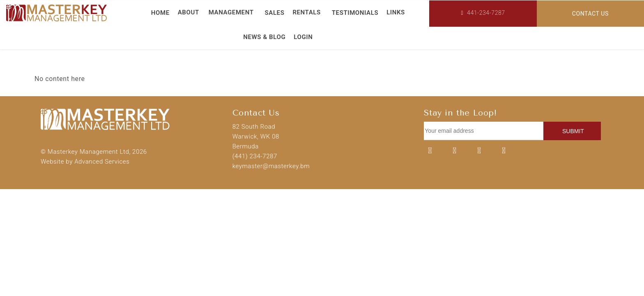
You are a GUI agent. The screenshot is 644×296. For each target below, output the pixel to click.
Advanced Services (102, 162)
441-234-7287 (483, 13)
